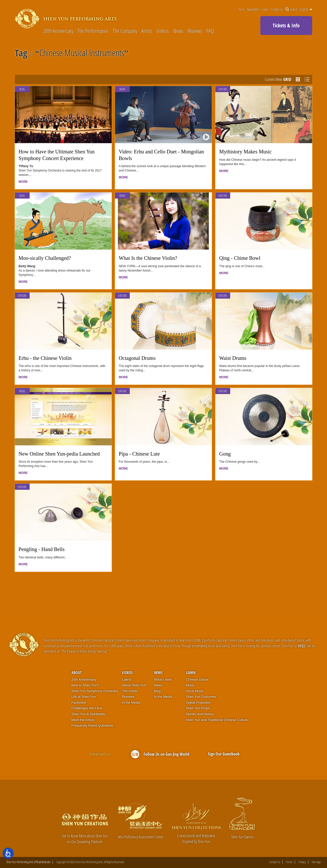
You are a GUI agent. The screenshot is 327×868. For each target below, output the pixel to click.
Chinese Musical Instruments (82, 54)
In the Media (131, 702)
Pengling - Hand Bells (42, 549)
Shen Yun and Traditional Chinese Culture (217, 720)
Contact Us (277, 9)
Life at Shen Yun (84, 697)
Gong (225, 454)
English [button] (306, 9)
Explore (223, 89)
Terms (289, 862)
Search (291, 9)
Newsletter (253, 9)
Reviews (195, 31)
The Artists (130, 691)
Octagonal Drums (137, 358)
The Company (125, 31)
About (77, 673)
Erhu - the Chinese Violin (45, 358)
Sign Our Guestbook (224, 754)
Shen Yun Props (198, 708)
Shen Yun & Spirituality (88, 714)
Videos (163, 31)
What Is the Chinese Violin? (148, 258)
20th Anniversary (58, 31)
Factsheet (79, 702)
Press (242, 9)
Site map (316, 862)
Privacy (302, 862)
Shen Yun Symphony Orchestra (95, 691)
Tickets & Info (286, 25)
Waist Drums (233, 358)
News (178, 31)
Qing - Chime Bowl (240, 258)
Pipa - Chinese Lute (139, 454)
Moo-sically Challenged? (45, 258)
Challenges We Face (87, 708)
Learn (265, 9)
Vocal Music (195, 691)
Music (190, 685)
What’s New (163, 680)
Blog (22, 89)
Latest (126, 680)
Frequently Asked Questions (92, 725)
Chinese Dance (197, 680)
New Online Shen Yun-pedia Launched (59, 454)
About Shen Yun (134, 685)
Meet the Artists (83, 720)
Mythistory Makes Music (246, 152)
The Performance (93, 31)
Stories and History (200, 714)
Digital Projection (198, 702)
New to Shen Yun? (85, 685)
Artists (147, 31)
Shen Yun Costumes (201, 697)
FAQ (210, 31)
